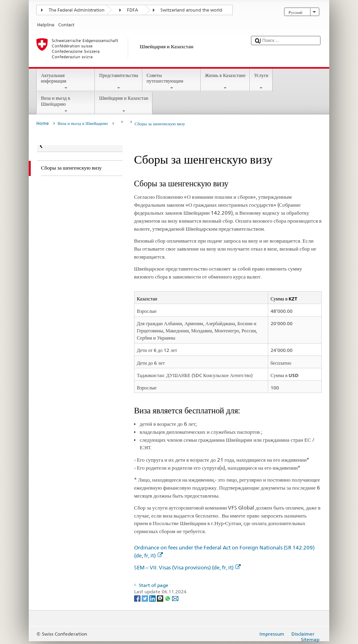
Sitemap (310, 639)
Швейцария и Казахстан (124, 105)
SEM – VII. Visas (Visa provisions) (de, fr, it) (187, 567)
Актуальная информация (66, 82)
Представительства (119, 82)
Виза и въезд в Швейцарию (66, 105)
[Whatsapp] (168, 598)
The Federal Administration (77, 10)
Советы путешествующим (172, 82)
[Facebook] (138, 598)
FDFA (133, 10)
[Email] (175, 598)
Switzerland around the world (191, 10)
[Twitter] (145, 598)
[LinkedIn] (153, 598)
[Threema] (161, 598)
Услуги (261, 82)
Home (43, 123)
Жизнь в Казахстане (225, 82)
